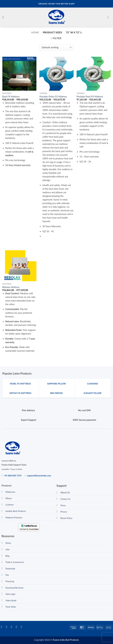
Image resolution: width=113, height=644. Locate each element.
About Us (65, 492)
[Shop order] (56, 47)
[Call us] (22, 627)
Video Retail (11, 600)
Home (35, 32)
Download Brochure (14, 588)
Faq (7, 575)
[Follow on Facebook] (2, 627)
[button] (4, 17)
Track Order (11, 607)
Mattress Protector (14, 518)
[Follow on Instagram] (7, 627)
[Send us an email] (17, 627)
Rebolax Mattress (11, 287)
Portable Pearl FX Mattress (90, 97)
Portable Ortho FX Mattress (53, 97)
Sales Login (10, 594)
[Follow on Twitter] (13, 627)
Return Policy (66, 518)
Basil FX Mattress (11, 97)
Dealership (10, 569)
